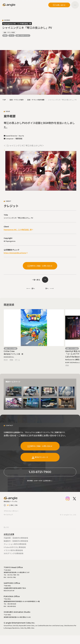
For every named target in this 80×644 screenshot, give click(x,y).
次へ (47, 288)
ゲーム (12, 35)
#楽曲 (11, 360)
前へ (33, 288)
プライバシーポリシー (11, 511)
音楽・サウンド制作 (9, 32)
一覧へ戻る (36, 280)
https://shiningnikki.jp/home (15, 253)
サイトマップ (8, 515)
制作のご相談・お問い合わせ (40, 266)
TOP (4, 100)
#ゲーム (17, 360)
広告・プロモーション (23, 35)
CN (16, 505)
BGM (5, 35)
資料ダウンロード (40, 457)
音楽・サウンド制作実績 (36, 100)
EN (12, 505)
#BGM (6, 360)
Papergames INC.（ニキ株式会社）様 (18, 230)
